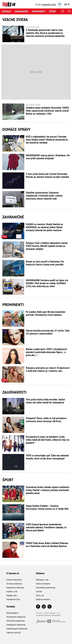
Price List (40, 595)
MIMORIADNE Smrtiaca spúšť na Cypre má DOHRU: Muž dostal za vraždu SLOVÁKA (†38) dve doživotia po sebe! (47, 283)
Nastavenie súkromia (15, 588)
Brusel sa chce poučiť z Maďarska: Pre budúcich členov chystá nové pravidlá (45, 263)
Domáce (6, 11)
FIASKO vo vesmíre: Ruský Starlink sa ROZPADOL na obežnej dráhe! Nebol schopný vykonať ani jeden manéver (44, 227)
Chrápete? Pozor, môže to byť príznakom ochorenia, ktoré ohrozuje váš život (46, 420)
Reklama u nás (42, 580)
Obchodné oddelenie (16, 621)
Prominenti (39, 11)
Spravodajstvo (12, 613)
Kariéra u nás (12, 592)
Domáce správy (16, 129)
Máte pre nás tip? (14, 633)
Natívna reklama (43, 599)
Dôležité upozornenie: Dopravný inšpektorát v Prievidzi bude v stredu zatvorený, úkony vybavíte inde (44, 196)
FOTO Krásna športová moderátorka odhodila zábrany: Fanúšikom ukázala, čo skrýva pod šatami (46, 527)
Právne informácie (14, 580)
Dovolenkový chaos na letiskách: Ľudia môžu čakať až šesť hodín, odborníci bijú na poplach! (47, 440)
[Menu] (69, 11)
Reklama (40, 573)
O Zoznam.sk (13, 573)
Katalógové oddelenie (16, 625)
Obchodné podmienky (46, 588)
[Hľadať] (63, 11)
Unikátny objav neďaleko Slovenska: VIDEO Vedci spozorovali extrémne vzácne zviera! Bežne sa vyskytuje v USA (47, 111)
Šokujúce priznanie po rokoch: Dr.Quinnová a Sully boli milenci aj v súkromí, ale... (48, 369)
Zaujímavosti (14, 392)
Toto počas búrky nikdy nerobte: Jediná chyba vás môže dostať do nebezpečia (45, 401)
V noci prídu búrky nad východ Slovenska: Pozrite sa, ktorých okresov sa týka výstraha (47, 175)
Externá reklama (43, 584)
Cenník (39, 592)
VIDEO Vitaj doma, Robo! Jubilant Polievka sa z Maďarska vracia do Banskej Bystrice (47, 545)
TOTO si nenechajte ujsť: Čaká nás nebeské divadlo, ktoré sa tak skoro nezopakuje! (47, 457)
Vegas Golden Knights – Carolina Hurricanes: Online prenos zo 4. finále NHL (47, 507)
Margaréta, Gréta (49, 4)
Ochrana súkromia (14, 584)
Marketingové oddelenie (17, 629)
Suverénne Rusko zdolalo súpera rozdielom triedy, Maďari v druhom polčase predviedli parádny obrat (48, 490)
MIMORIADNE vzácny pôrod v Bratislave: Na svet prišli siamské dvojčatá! (48, 157)
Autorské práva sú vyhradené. (49, 615)
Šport (53, 11)
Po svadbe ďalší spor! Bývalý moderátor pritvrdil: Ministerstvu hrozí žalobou (46, 313)
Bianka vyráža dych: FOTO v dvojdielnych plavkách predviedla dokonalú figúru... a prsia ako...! (46, 352)
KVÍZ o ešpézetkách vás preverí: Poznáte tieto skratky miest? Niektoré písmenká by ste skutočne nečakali (47, 140)
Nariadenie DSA (13, 599)
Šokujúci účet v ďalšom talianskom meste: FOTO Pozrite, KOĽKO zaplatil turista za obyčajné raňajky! (47, 246)
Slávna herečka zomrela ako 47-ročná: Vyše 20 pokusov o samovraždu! (48, 332)
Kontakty (11, 606)
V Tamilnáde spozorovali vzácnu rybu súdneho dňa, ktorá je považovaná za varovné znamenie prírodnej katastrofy (45, 33)
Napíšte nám (12, 595)
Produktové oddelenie (16, 617)
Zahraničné (21, 11)
